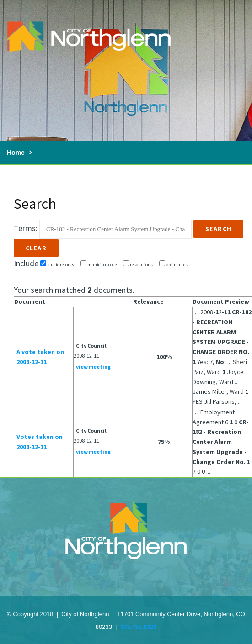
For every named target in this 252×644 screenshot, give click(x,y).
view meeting (93, 367)
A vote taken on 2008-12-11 (40, 357)
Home (16, 153)
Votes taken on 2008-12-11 (40, 442)
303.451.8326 (139, 627)
